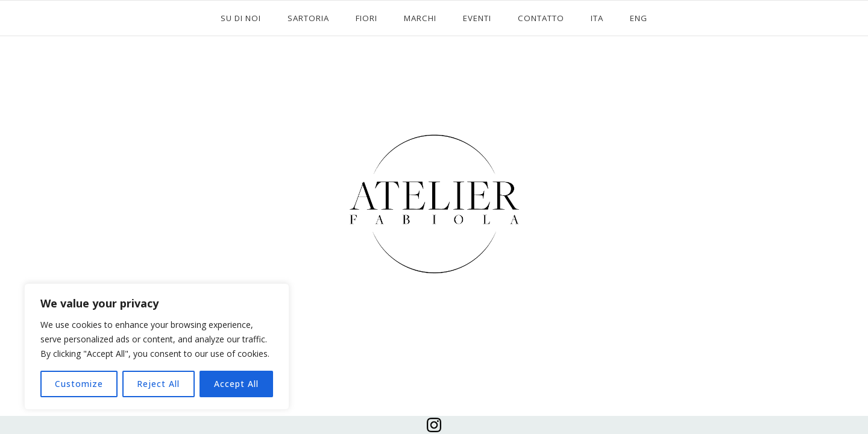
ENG (639, 18)
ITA (597, 18)
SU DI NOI (241, 18)
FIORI (366, 18)
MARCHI (420, 18)
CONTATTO (541, 18)
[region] (157, 347)
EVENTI (477, 18)
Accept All (236, 384)
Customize (79, 384)
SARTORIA (308, 18)
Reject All (158, 384)
